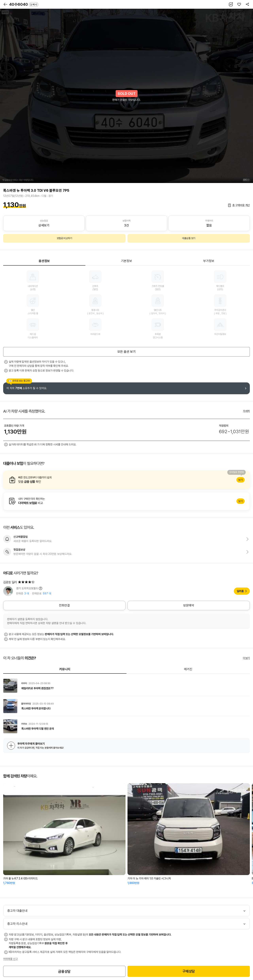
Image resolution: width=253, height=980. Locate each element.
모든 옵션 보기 (126, 352)
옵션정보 (44, 261)
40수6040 (24, 4)
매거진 (188, 669)
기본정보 (126, 261)
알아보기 (126, 480)
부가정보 (209, 261)
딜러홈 (240, 591)
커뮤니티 (65, 669)
